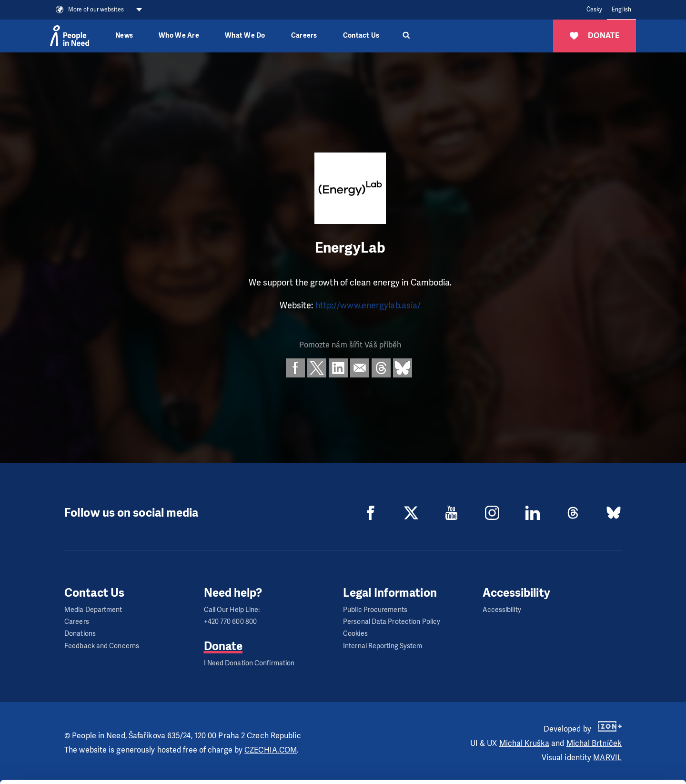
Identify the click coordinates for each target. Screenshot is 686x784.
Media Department (93, 610)
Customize (607, 740)
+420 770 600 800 (231, 622)
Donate (223, 646)
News (124, 36)
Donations (80, 634)
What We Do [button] (245, 36)
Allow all (607, 716)
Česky (595, 10)
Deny (607, 764)
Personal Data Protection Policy (392, 622)
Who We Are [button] (179, 36)
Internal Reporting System (383, 646)
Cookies (355, 634)
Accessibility (502, 610)
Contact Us (361, 36)
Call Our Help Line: (232, 610)
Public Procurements (375, 610)
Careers (304, 36)
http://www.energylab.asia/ (368, 305)
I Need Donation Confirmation (249, 663)
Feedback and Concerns (102, 646)
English (621, 10)
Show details (147, 772)
